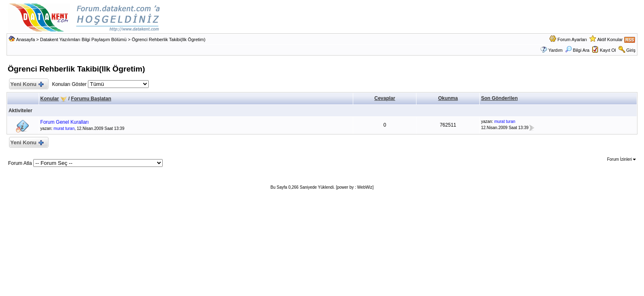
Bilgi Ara (577, 50)
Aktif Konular (610, 39)
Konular (49, 99)
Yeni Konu (27, 84)
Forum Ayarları (572, 39)
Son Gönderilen (499, 98)
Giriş (631, 50)
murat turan (64, 128)
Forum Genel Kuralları (64, 122)
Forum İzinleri (621, 159)
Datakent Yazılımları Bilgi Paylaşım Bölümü (84, 39)
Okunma (448, 98)
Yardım (555, 50)
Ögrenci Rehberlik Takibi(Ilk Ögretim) (169, 39)
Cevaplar (385, 98)
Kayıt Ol (608, 50)
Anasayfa (25, 39)
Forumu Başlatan (91, 99)
